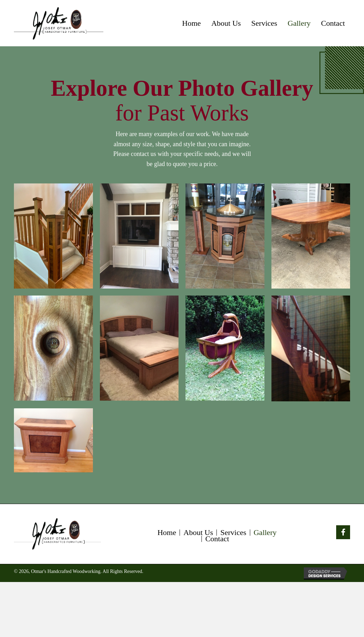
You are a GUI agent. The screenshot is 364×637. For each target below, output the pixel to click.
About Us (198, 533)
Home (167, 533)
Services (233, 533)
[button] (343, 532)
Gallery (265, 533)
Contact (217, 539)
